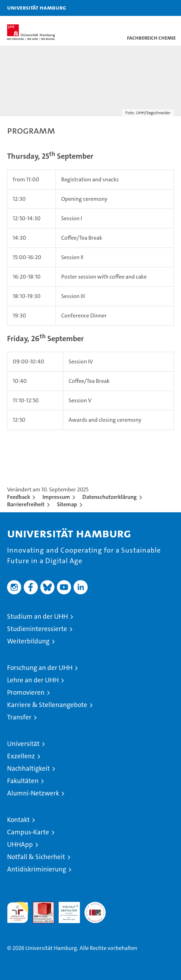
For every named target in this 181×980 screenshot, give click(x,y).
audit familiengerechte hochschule (18, 912)
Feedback (19, 497)
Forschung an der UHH (40, 668)
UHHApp (20, 844)
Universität (23, 744)
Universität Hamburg (37, 7)
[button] (153, 8)
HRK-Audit (65, 909)
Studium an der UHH (37, 616)
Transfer (19, 717)
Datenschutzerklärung (110, 497)
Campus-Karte (28, 832)
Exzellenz (21, 756)
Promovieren (26, 692)
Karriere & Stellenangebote (47, 705)
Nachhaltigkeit (28, 768)
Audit (40, 906)
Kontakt (18, 820)
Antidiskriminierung (37, 869)
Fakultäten (23, 781)
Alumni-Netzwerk (33, 793)
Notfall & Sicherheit (36, 857)
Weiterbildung (28, 641)
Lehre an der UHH (33, 680)
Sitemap (67, 504)
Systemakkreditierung (95, 906)
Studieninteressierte (37, 629)
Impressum (56, 497)
